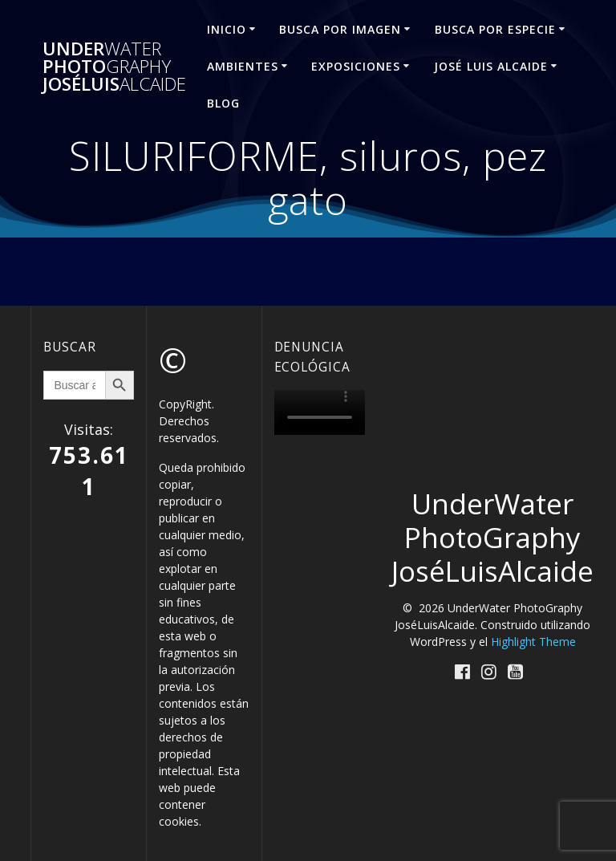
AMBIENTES (243, 66)
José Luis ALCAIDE (491, 66)
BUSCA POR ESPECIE (495, 29)
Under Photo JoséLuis (114, 67)
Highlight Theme (533, 642)
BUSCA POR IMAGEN (340, 29)
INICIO (227, 29)
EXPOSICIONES (356, 66)
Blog (223, 103)
